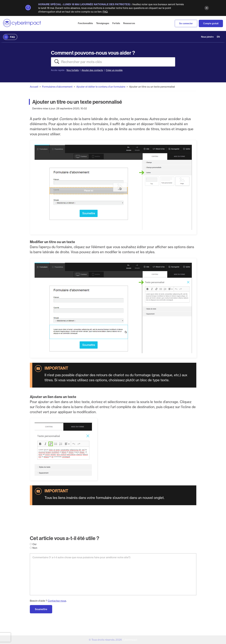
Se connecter (186, 23)
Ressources (129, 23)
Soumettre (41, 609)
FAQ (105, 12)
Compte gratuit (211, 23)
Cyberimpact (130, 640)
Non (34, 548)
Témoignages (103, 23)
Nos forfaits (73, 70)
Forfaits (116, 23)
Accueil (34, 87)
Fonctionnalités (85, 23)
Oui (33, 544)
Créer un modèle (114, 70)
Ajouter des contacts (92, 70)
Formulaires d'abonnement (57, 87)
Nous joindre (207, 37)
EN (218, 37)
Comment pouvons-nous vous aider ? (93, 53)
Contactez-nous (57, 601)
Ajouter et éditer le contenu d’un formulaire (101, 87)
